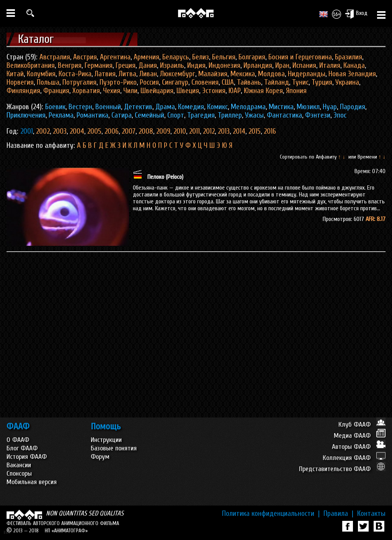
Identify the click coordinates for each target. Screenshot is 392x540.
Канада (354, 65)
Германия (99, 65)
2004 (77, 131)
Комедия (191, 107)
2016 (270, 131)
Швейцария (157, 91)
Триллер (230, 115)
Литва (127, 74)
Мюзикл (308, 107)
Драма (165, 107)
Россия (149, 82)
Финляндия (23, 91)
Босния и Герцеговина (300, 57)
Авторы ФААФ (359, 447)
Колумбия (41, 74)
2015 (255, 131)
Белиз (201, 57)
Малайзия (213, 74)
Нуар (330, 107)
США (228, 82)
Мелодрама (248, 107)
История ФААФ (27, 457)
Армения (146, 57)
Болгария (252, 57)
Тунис (300, 82)
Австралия (55, 57)
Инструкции (106, 440)
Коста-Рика (75, 74)
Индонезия (225, 65)
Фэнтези (318, 115)
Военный (108, 107)
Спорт (176, 115)
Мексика (243, 74)
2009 (163, 131)
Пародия (353, 107)
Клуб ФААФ (362, 425)
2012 (209, 131)
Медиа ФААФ (360, 436)
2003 (60, 131)
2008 (146, 131)
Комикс (217, 107)
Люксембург (178, 74)
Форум (100, 457)
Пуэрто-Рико (118, 82)
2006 (112, 131)
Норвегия (20, 82)
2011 (194, 131)
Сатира (122, 115)
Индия (196, 65)
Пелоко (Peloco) (165, 177)
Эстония (214, 91)
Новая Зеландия (352, 74)
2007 (129, 131)
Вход (356, 14)
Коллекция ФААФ (354, 458)
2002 (43, 131)
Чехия (112, 91)
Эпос (340, 115)
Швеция (188, 91)
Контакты (371, 514)
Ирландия (258, 65)
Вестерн (80, 107)
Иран (282, 65)
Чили (130, 91)
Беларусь (176, 57)
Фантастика (284, 115)
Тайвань (249, 82)
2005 (94, 131)
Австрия (85, 57)
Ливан (148, 74)
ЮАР (235, 91)
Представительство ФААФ (342, 469)
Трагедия (201, 115)
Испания (304, 65)
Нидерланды (307, 74)
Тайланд (277, 82)
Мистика (281, 107)
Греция (126, 65)
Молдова (271, 74)
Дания (148, 65)
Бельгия (224, 57)
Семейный (149, 115)
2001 (27, 131)
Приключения (26, 115)
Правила (338, 514)
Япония (296, 91)
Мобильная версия (32, 482)
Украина (347, 82)
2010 (180, 131)
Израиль (172, 65)
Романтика (92, 115)
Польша (48, 82)
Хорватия (86, 91)
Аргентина (115, 57)
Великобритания (31, 65)
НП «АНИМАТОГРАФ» (66, 531)
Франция (56, 91)
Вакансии (19, 465)
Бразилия (349, 57)
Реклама (61, 115)
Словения (205, 82)
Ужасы (254, 115)
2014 (239, 131)
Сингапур (175, 82)
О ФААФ (18, 440)
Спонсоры (19, 474)
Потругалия (79, 82)
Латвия (105, 74)
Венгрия (70, 65)
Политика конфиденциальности (271, 514)
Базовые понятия (114, 448)
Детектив (138, 107)
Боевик (55, 107)
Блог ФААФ (22, 448)
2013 (224, 131)
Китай (15, 74)
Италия (330, 65)
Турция (322, 82)
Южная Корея (263, 91)
